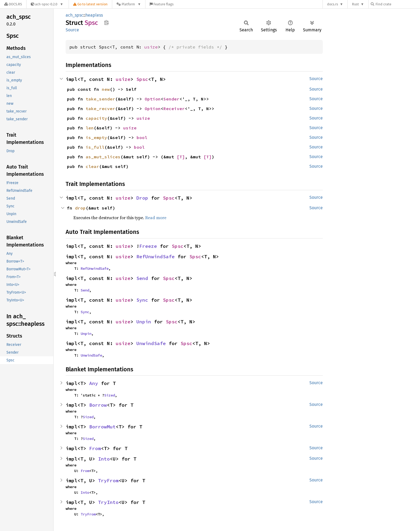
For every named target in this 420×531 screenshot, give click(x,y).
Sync (142, 300)
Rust (355, 4)
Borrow (98, 405)
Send (142, 278)
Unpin (144, 322)
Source (72, 30)
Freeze (148, 246)
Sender (171, 99)
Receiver (174, 109)
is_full (95, 147)
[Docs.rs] (13, 4)
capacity (96, 118)
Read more (156, 218)
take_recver (100, 109)
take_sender (100, 99)
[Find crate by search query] (397, 4)
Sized (110, 395)
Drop (142, 198)
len (90, 128)
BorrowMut (102, 427)
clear (92, 166)
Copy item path (106, 23)
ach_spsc (74, 15)
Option (153, 99)
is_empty (96, 137)
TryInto (108, 502)
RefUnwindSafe (155, 257)
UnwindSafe (151, 343)
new (106, 89)
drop (80, 208)
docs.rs (333, 4)
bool (142, 137)
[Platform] (129, 4)
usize (151, 47)
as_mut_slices (103, 157)
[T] (181, 157)
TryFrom (108, 480)
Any (94, 383)
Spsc (142, 79)
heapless (94, 15)
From (95, 448)
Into (104, 459)
